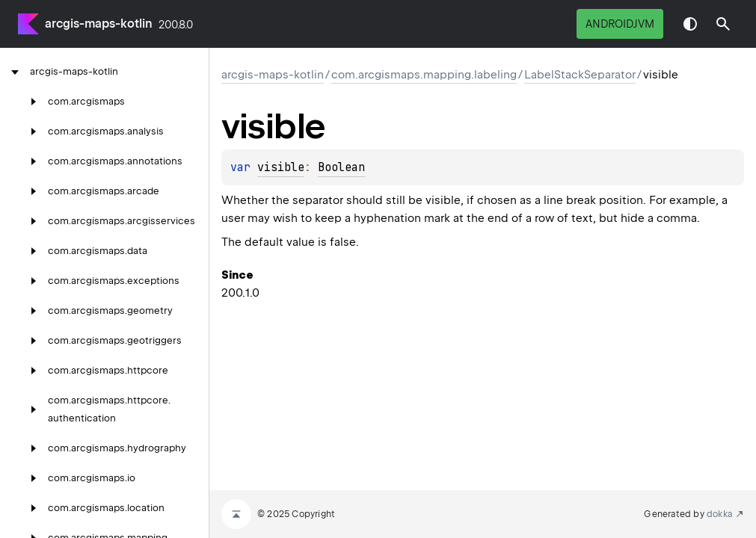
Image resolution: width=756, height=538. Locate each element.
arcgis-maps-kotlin (99, 24)
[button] (723, 24)
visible (281, 167)
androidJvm (620, 24)
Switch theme (690, 24)
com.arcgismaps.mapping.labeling (424, 75)
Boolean (341, 167)
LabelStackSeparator (580, 75)
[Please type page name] (723, 24)
